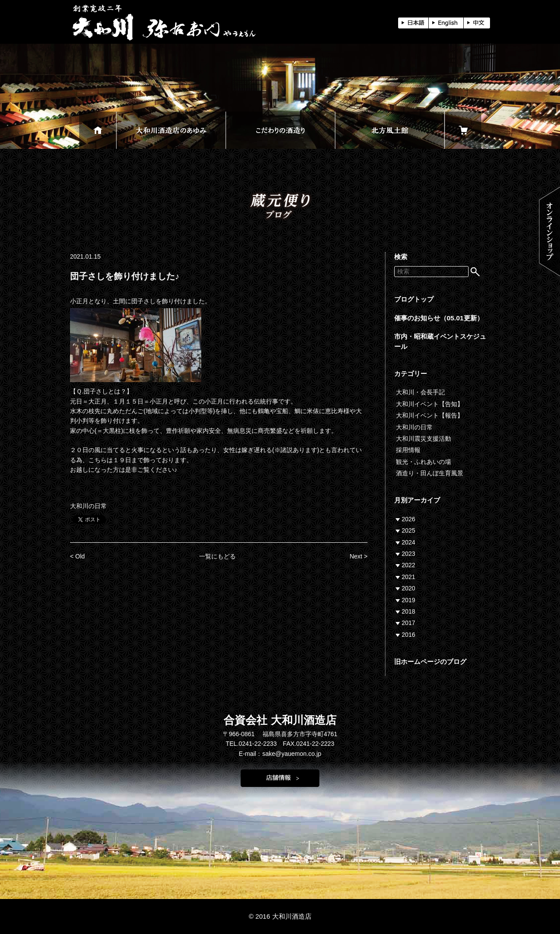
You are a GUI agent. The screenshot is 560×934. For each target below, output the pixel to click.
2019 (408, 600)
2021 (408, 577)
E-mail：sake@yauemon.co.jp (280, 754)
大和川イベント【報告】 (430, 415)
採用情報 (408, 450)
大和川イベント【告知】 (430, 404)
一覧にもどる (217, 556)
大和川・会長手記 (420, 392)
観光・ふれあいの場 (423, 462)
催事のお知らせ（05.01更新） (439, 318)
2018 (408, 611)
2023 (408, 554)
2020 (408, 588)
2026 (408, 519)
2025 (408, 530)
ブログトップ (414, 299)
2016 (408, 635)
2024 (408, 542)
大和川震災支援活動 (423, 439)
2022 (408, 565)
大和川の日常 (88, 506)
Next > (359, 556)
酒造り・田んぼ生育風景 (430, 473)
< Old (77, 556)
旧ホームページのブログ (430, 662)
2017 (408, 623)
